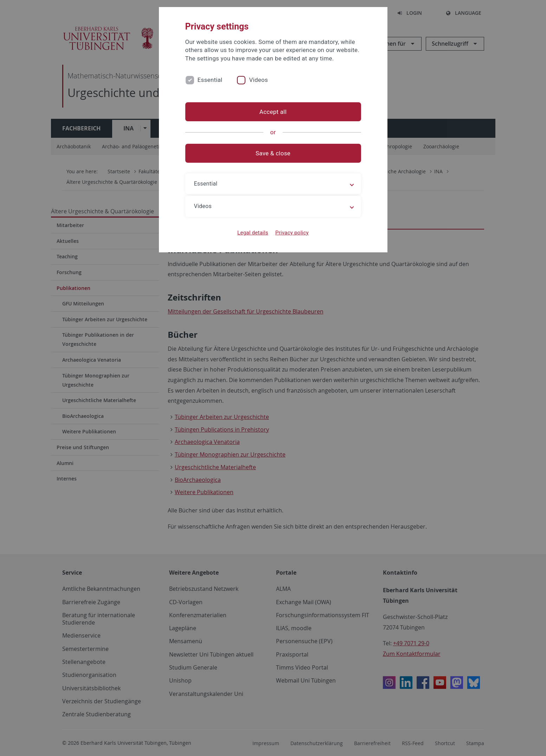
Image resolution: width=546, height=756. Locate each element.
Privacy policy (292, 233)
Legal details (253, 233)
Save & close (273, 153)
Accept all (273, 112)
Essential (210, 80)
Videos (258, 80)
